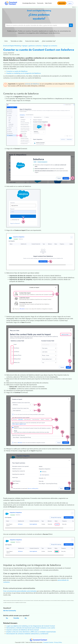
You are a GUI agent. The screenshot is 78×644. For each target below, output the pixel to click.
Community (40, 3)
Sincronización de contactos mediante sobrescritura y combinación (27, 634)
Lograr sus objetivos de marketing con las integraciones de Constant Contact (31, 626)
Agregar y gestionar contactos (32, 46)
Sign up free (62, 3)
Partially (16, 618)
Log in (70, 3)
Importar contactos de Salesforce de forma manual (22, 630)
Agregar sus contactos (50, 46)
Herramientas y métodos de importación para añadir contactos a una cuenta (31, 628)
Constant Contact (48, 642)
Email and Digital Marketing (12, 46)
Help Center (48, 3)
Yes (7, 618)
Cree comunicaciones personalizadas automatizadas (20, 591)
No (26, 618)
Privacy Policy (58, 642)
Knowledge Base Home (29, 3)
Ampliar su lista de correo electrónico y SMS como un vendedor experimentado (31, 632)
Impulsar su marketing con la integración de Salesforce (23, 73)
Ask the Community (10, 611)
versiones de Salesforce (32, 84)
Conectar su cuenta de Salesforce (17, 71)
